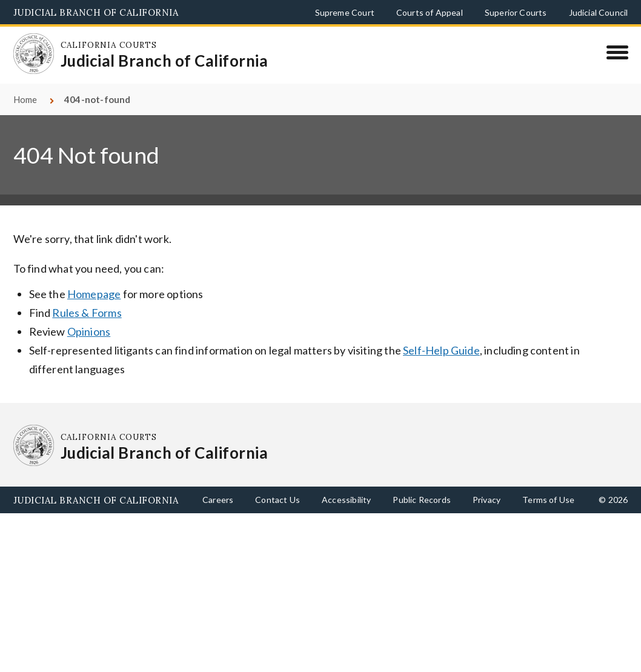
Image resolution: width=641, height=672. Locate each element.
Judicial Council (599, 12)
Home (25, 99)
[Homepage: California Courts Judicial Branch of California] (34, 54)
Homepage (94, 294)
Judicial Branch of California (96, 12)
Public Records (422, 500)
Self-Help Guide (441, 350)
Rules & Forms (87, 313)
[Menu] (617, 52)
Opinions (89, 331)
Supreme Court (345, 12)
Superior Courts (516, 12)
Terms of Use (548, 500)
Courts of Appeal (430, 12)
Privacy (487, 500)
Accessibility (346, 500)
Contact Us (277, 500)
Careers (218, 500)
